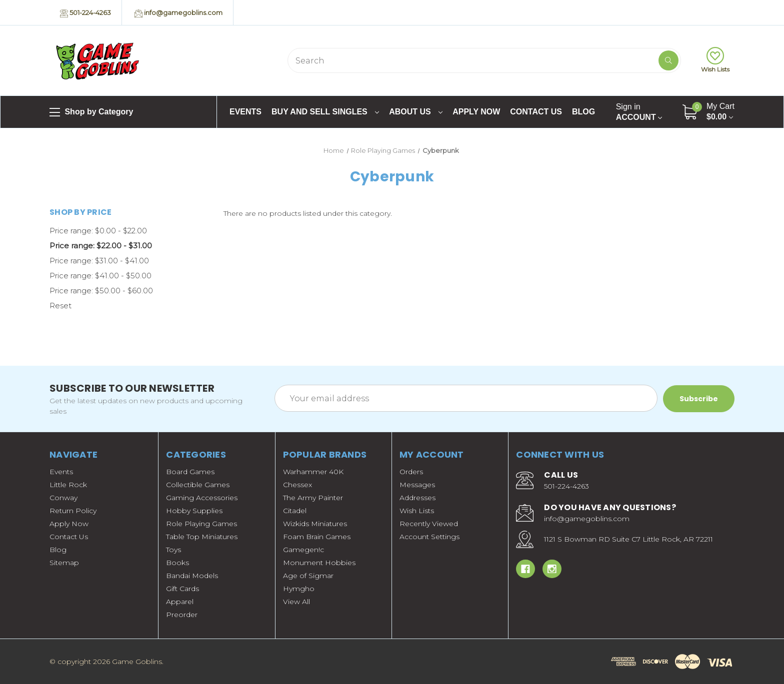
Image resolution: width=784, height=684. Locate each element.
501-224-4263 (85, 13)
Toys (173, 550)
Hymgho (299, 589)
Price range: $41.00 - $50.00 (100, 276)
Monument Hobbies (319, 563)
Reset (60, 306)
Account (639, 112)
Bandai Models (192, 576)
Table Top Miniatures (202, 537)
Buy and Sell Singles (325, 112)
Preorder (182, 615)
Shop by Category (91, 112)
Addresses (417, 498)
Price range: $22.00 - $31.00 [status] (101, 246)
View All (296, 602)
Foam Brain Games (317, 537)
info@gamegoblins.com (178, 13)
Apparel (180, 602)
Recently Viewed (429, 524)
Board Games (190, 472)
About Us (416, 112)
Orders (411, 472)
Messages (417, 485)
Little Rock (68, 485)
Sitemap (64, 563)
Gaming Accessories (202, 498)
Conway (63, 498)
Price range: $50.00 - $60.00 (101, 291)
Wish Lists (715, 60)
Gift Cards (182, 589)
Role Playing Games (201, 524)
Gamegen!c (303, 550)
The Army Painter (313, 498)
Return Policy (73, 511)
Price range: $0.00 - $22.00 (98, 231)
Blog (583, 112)
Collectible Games (198, 485)
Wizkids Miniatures (315, 524)
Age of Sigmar (308, 576)
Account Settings (429, 537)
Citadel (295, 511)
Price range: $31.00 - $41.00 (99, 261)
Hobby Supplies (194, 511)
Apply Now (476, 112)
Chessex (297, 485)
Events (245, 112)
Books (177, 563)
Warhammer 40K (313, 472)
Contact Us (536, 112)
